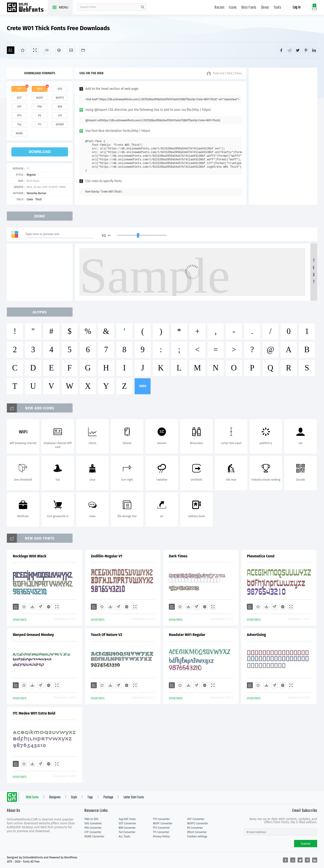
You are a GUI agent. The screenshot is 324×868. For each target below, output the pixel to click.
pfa (40, 107)
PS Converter (195, 828)
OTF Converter (196, 819)
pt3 (19, 116)
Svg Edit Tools (127, 819)
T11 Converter (161, 832)
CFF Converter (93, 832)
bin (60, 107)
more (143, 386)
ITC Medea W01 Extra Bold (34, 713)
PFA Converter (93, 828)
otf (19, 107)
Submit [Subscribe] (306, 844)
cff (60, 116)
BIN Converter (127, 828)
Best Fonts (249, 8)
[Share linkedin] (314, 50)
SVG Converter (93, 823)
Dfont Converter (197, 832)
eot (19, 98)
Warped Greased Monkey (33, 635)
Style (74, 797)
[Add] (11, 50)
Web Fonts (32, 797)
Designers (55, 797)
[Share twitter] (298, 50)
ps (40, 116)
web (40, 89)
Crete (30, 199)
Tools (277, 8)
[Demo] (35, 50)
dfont (60, 124)
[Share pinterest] (306, 50)
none (19, 133)
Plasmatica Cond (261, 556)
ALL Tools (124, 836)
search (143, 7)
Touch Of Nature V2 (107, 635)
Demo (265, 8)
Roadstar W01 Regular (187, 635)
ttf (19, 89)
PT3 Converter (161, 828)
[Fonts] (83, 50)
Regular (31, 175)
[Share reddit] (290, 50)
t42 (19, 124)
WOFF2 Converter (198, 823)
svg (60, 89)
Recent (219, 8)
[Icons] (71, 50)
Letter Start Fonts (134, 797)
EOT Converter (127, 823)
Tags (90, 797)
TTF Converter (161, 819)
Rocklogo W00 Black (30, 556)
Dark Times (178, 556)
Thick (38, 199)
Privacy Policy (161, 836)
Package (108, 797)
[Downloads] (32, 607)
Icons (233, 8)
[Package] (59, 50)
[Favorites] (23, 50)
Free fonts (27, 8)
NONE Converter (94, 836)
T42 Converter (127, 832)
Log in (297, 7)
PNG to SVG (91, 819)
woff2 (60, 98)
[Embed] (49, 607)
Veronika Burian (36, 193)
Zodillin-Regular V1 (107, 556)
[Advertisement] (283, 136)
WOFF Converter (163, 823)
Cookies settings (197, 836)
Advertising (256, 635)
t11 (39, 124)
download (40, 152)
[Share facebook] (281, 50)
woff (39, 98)
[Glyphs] (47, 50)
